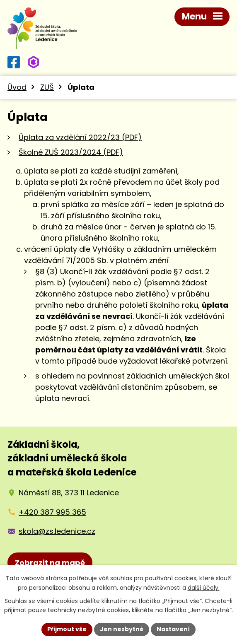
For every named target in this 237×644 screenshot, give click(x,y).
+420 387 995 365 (52, 512)
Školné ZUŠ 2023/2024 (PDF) (71, 152)
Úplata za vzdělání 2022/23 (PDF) (80, 137)
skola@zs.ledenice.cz (57, 531)
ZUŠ (47, 87)
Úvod (17, 87)
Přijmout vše (67, 629)
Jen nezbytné (122, 629)
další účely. (204, 588)
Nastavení (173, 629)
